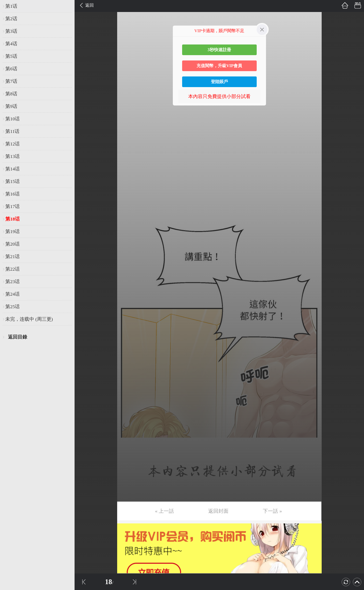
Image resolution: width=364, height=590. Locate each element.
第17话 (13, 206)
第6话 (11, 69)
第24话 (13, 294)
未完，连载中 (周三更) (29, 319)
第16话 (13, 194)
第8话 (11, 94)
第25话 (13, 307)
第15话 (13, 181)
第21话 (13, 257)
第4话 (11, 44)
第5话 (11, 56)
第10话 (13, 119)
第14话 (13, 169)
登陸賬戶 (219, 82)
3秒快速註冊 (219, 50)
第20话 (13, 244)
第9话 (11, 106)
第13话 (13, 156)
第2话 (11, 19)
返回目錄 (18, 337)
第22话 (13, 269)
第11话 (12, 131)
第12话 (13, 144)
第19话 (13, 231)
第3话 (11, 31)
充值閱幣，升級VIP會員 (219, 66)
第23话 (13, 282)
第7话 (11, 81)
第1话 (11, 6)
